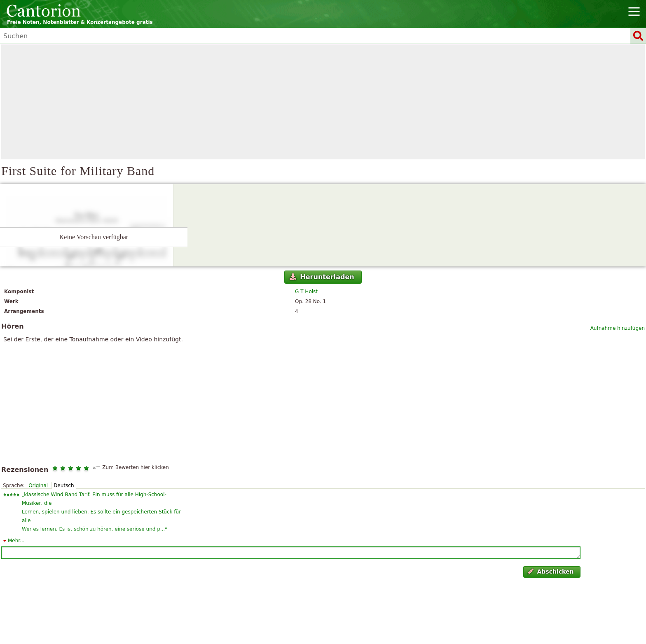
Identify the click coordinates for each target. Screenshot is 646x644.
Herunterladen (322, 277)
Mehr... (16, 541)
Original (38, 485)
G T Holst (306, 292)
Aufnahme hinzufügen (618, 328)
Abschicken (551, 572)
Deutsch (64, 485)
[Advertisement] (323, 102)
